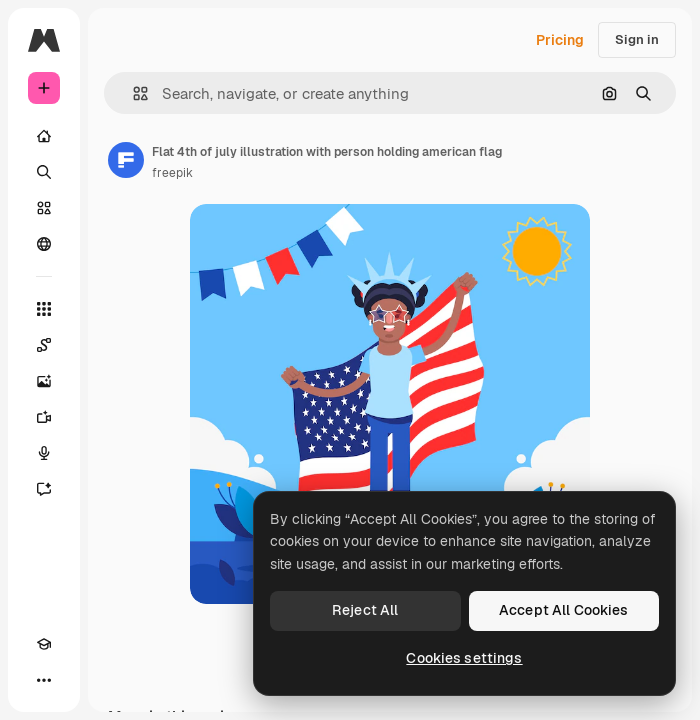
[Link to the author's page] (126, 160)
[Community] (44, 244)
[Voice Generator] (44, 453)
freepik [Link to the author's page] (172, 173)
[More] (44, 680)
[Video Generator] (44, 417)
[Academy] (44, 644)
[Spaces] (44, 345)
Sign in (637, 39)
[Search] (44, 172)
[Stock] (44, 208)
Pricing (560, 40)
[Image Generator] (44, 381)
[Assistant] (44, 489)
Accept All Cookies (564, 610)
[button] (132, 93)
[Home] (44, 136)
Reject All (365, 610)
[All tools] (44, 309)
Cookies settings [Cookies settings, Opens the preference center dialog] (464, 658)
